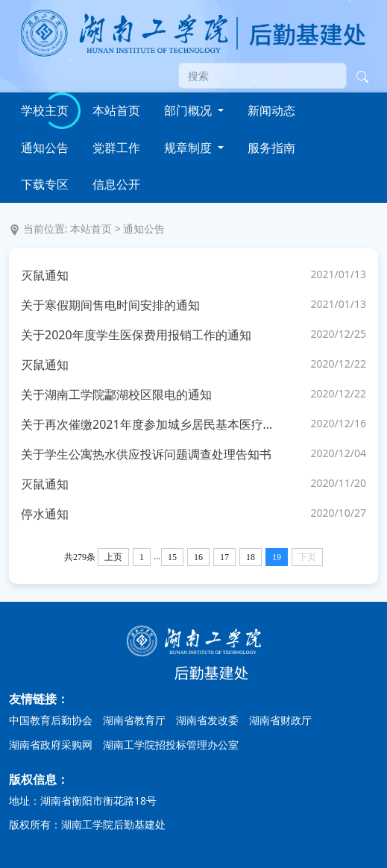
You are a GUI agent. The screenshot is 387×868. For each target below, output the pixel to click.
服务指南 (271, 148)
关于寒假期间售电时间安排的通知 (110, 305)
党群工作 (116, 148)
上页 (113, 557)
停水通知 (45, 514)
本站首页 (116, 110)
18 (251, 557)
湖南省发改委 (207, 720)
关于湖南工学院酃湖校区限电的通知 (116, 394)
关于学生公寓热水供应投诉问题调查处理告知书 (146, 454)
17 (224, 557)
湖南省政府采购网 (51, 745)
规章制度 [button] (189, 148)
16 (198, 557)
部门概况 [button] (189, 110)
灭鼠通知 (45, 275)
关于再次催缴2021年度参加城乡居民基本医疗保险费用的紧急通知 (150, 424)
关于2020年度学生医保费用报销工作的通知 (136, 335)
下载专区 (45, 184)
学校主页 (45, 110)
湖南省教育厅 (134, 720)
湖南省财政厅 (280, 720)
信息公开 (116, 184)
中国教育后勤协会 (51, 720)
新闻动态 (271, 110)
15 (172, 557)
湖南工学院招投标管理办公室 (171, 745)
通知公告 (45, 148)
